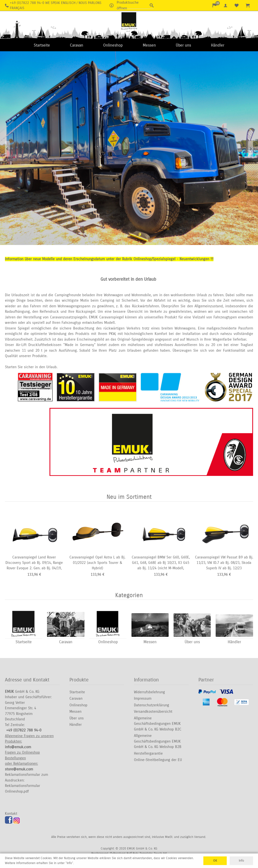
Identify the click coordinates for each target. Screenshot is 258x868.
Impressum (143, 699)
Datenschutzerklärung (152, 705)
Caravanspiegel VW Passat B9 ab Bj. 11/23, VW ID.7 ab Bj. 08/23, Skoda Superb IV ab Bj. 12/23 (224, 563)
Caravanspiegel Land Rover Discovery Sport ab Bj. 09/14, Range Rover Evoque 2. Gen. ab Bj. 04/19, (34, 563)
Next (251, 149)
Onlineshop (113, 45)
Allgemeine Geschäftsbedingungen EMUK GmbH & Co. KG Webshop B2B (158, 741)
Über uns (183, 45)
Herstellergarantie (148, 754)
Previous (7, 149)
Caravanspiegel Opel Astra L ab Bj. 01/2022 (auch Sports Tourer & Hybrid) (97, 563)
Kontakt (11, 814)
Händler (218, 45)
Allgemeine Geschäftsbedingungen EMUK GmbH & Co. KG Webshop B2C (158, 724)
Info (241, 861)
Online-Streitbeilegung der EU (158, 760)
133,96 (33, 575)
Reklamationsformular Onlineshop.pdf (23, 789)
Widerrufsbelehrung (149, 692)
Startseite (42, 45)
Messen (149, 45)
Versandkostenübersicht (153, 712)
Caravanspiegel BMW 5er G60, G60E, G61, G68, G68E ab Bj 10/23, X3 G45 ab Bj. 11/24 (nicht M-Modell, (161, 563)
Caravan (77, 45)
